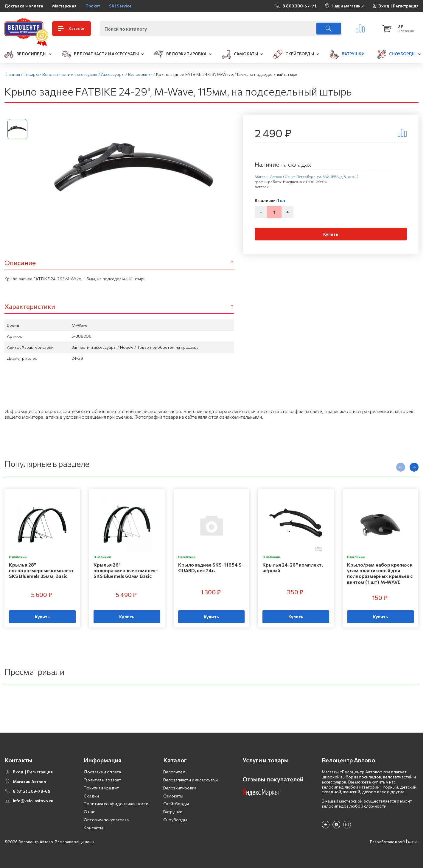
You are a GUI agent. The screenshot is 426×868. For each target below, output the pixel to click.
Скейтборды (176, 804)
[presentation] (401, 467)
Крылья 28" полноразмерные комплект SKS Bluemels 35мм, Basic (41, 570)
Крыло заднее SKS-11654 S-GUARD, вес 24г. (211, 567)
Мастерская (64, 6)
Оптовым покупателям (107, 820)
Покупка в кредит (101, 788)
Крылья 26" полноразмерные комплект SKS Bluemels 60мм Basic (126, 570)
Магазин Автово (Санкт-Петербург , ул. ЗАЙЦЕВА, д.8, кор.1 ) (307, 176)
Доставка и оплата (24, 6)
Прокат (93, 6)
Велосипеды (176, 772)
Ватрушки (173, 812)
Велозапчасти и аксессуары (191, 780)
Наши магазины (348, 6)
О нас (89, 812)
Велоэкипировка (180, 788)
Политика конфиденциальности (116, 804)
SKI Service (120, 6)
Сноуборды (175, 820)
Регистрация (406, 6)
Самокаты (173, 796)
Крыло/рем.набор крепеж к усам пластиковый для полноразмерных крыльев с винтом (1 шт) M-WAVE (380, 573)
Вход (384, 6)
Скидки (91, 796)
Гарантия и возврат (102, 780)
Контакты (93, 828)
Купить (331, 234)
